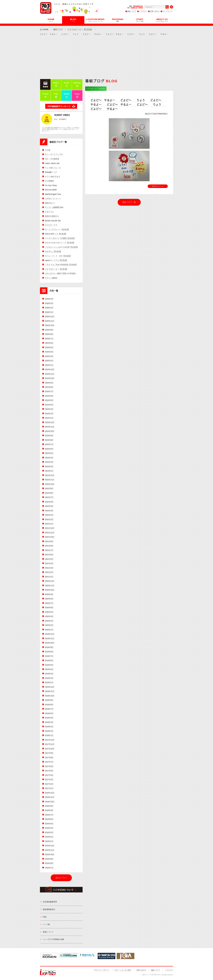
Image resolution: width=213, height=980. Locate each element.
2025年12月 (50, 316)
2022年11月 (50, 480)
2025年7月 (49, 339)
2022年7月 (49, 497)
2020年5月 (49, 612)
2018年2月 (49, 731)
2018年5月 (49, 718)
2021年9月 (49, 541)
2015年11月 (50, 850)
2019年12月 (50, 634)
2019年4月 (49, 669)
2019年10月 (50, 643)
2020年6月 (49, 607)
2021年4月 (49, 563)
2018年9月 (49, 700)
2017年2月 (49, 784)
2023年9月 (49, 436)
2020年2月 (49, 625)
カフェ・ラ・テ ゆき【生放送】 (58, 256)
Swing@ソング (51, 172)
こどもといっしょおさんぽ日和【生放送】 (62, 247)
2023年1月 (49, 471)
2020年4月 (49, 616)
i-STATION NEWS (95, 20)
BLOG (73, 20)
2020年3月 (49, 621)
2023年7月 (49, 444)
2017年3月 (49, 779)
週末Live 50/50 (51, 190)
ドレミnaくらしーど (53, 168)
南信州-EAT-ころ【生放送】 (56, 234)
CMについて (132, 11)
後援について (48, 932)
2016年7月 (49, 815)
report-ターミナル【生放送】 (56, 260)
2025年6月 (49, 343)
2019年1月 (49, 682)
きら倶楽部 (49, 181)
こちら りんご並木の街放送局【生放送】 (61, 265)
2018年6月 (49, 713)
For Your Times (51, 185)
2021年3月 (49, 568)
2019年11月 (50, 638)
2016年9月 (49, 806)
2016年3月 (49, 832)
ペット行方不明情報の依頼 (53, 939)
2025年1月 (49, 365)
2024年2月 (49, 414)
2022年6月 (49, 502)
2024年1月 (49, 418)
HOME (51, 20)
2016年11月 (50, 797)
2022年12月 (50, 475)
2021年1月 (49, 577)
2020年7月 (49, 603)
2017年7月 (49, 762)
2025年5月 (49, 347)
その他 (48, 150)
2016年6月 (49, 819)
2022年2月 (49, 519)
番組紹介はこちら (158, 186)
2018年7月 (49, 709)
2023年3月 (49, 462)
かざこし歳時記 (51, 278)
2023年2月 (49, 466)
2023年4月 (49, 458)
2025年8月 (49, 334)
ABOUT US (162, 20)
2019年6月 (49, 660)
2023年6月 (49, 449)
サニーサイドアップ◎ (54, 154)
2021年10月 (50, 537)
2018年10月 (50, 696)
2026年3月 (49, 303)
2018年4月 (49, 722)
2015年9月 (49, 859)
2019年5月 (49, 665)
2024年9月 (49, 383)
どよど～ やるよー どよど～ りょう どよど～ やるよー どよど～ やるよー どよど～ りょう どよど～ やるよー (129, 105)
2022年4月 (49, 511)
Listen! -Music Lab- (52, 163)
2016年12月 (50, 793)
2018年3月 (49, 727)
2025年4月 (49, 352)
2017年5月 (49, 771)
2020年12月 (50, 581)
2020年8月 (49, 599)
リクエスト (143, 11)
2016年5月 (49, 824)
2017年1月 (49, 788)
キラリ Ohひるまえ (53, 177)
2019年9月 (49, 647)
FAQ (45, 917)
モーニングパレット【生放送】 (57, 229)
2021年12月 (50, 528)
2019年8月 (49, 652)
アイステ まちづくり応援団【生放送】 (60, 238)
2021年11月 (50, 533)
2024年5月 (49, 400)
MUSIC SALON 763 (53, 221)
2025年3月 (49, 356)
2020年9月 (49, 594)
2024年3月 (49, 409)
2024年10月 (50, 378)
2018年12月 (50, 687)
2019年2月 (49, 678)
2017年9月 (49, 753)
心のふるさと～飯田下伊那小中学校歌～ (61, 273)
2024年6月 (49, 396)
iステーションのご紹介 (123, 970)
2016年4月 (49, 828)
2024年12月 (50, 369)
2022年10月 (50, 484)
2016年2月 (49, 837)
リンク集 (46, 924)
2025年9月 (49, 330)
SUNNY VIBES (62, 115)
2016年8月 (49, 810)
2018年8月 (49, 705)
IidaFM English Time (53, 194)
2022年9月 (49, 488)
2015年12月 (50, 846)
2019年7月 (49, 656)
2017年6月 (49, 766)
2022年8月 (49, 493)
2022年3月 (49, 515)
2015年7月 (49, 868)
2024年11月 (50, 374)
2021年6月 (49, 555)
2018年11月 (50, 691)
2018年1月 (49, 735)
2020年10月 (50, 590)
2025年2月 (49, 361)
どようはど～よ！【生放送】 (80, 29)
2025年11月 (50, 321)
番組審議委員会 (49, 909)
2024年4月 (49, 405)
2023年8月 (49, 440)
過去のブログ (61, 878)
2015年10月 (50, 854)
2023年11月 (50, 427)
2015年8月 (49, 863)
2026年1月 (49, 312)
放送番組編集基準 (50, 902)
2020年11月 (50, 585)
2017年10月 (50, 749)
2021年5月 (49, 559)
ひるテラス (49, 212)
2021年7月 (49, 550)
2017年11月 (50, 744)
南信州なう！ (50, 203)
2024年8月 (49, 387)
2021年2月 (49, 572)
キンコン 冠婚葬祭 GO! (54, 207)
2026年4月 (49, 299)
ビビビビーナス (51, 225)
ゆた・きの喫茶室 (52, 159)
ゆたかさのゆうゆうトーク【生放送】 (60, 243)
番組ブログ (58, 29)
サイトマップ (167, 11)
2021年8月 (49, 546)
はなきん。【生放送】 (53, 251)
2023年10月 (50, 431)
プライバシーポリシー (102, 970)
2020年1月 (49, 630)
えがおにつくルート (53, 199)
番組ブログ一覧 (129, 202)
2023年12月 (50, 422)
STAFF (140, 20)
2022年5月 (49, 506)
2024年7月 (49, 391)
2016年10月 (50, 802)
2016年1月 (49, 841)
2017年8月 (49, 757)
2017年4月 (49, 775)
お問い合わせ (155, 11)
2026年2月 (49, 308)
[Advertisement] (106, 57)
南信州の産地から (52, 216)
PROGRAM (118, 20)
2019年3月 (49, 674)
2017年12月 (50, 740)
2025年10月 (50, 325)
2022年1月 (49, 524)
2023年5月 (49, 453)
